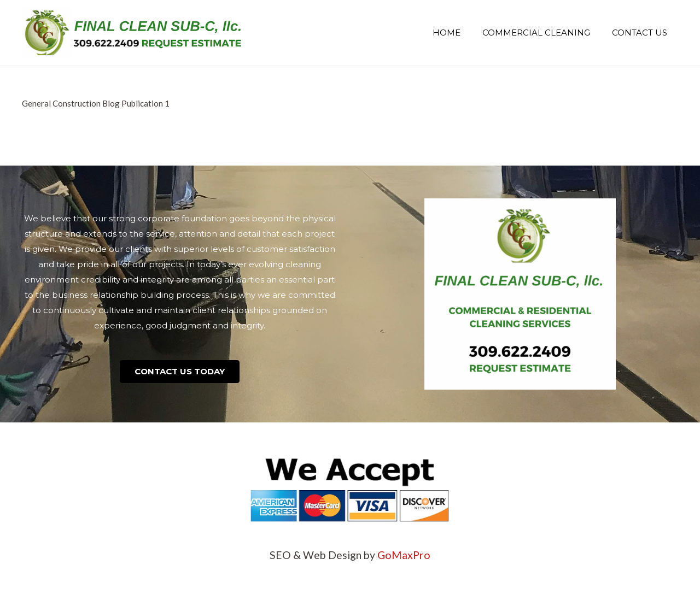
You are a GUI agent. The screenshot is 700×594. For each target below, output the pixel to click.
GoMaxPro (404, 555)
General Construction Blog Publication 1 (96, 103)
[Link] (133, 33)
